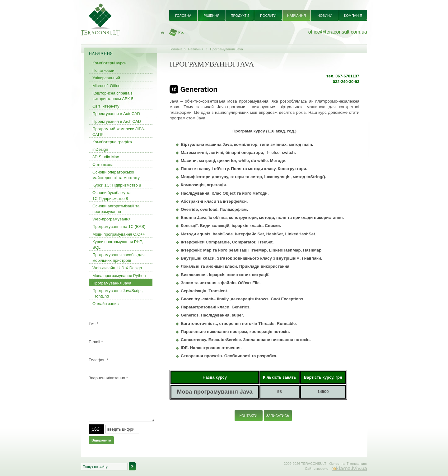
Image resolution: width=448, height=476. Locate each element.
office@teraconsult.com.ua (338, 32)
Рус (181, 32)
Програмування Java (226, 49)
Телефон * (98, 360)
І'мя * (93, 324)
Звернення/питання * (108, 378)
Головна (176, 49)
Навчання (196, 49)
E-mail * (96, 342)
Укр (173, 32)
